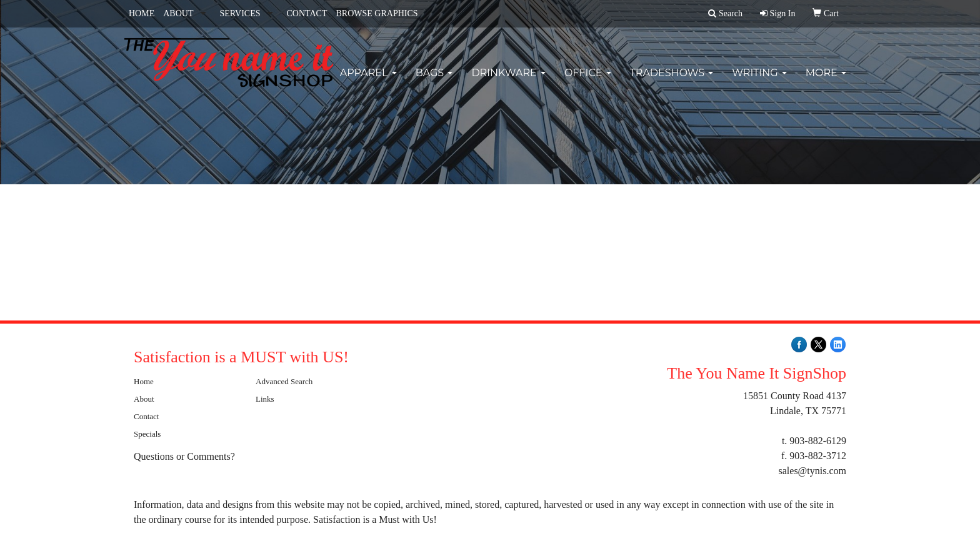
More (826, 81)
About (144, 399)
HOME (142, 13)
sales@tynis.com (813, 471)
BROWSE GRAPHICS (377, 13)
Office (588, 81)
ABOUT (178, 13)
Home (144, 381)
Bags (434, 81)
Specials (147, 434)
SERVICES (240, 13)
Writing (759, 81)
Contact (146, 416)
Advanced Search (284, 381)
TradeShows (672, 81)
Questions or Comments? (184, 456)
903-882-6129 (818, 441)
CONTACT (307, 13)
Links (265, 399)
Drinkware (508, 81)
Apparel (368, 81)
